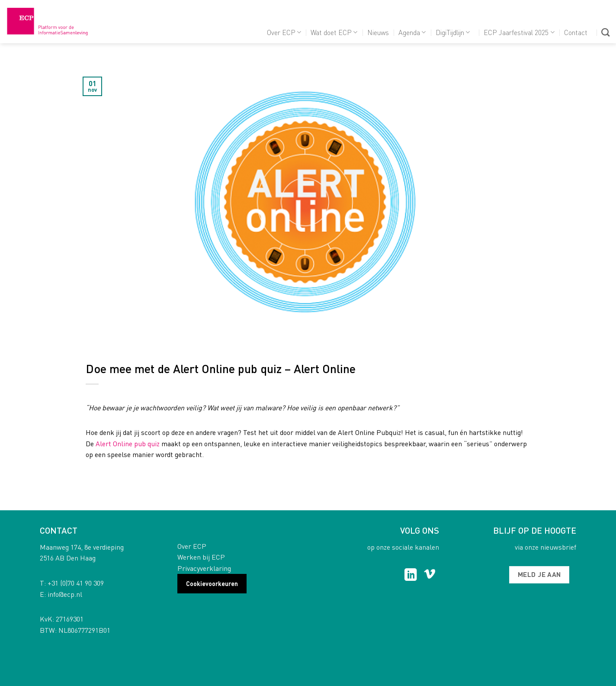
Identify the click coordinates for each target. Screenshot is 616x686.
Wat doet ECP (334, 32)
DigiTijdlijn (453, 32)
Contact (576, 32)
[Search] (605, 32)
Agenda (412, 32)
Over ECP (284, 32)
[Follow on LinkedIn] (411, 576)
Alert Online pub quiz (128, 443)
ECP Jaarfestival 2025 (519, 32)
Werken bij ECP (201, 557)
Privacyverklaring (204, 568)
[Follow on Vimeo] (430, 576)
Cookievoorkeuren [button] (212, 583)
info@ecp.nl (65, 594)
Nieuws (378, 32)
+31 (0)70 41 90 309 (76, 583)
